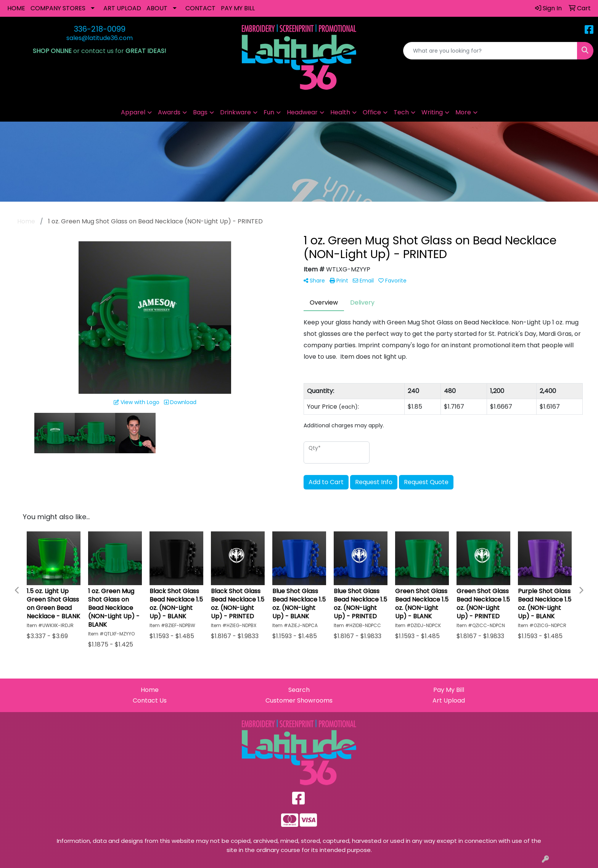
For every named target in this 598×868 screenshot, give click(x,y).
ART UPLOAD (122, 8)
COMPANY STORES (58, 8)
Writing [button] (432, 112)
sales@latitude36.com (100, 38)
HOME (16, 8)
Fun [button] (269, 112)
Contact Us (150, 700)
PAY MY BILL (238, 8)
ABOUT (157, 8)
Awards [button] (169, 112)
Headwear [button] (302, 112)
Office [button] (372, 112)
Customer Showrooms (299, 700)
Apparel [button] (133, 112)
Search (299, 690)
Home (150, 690)
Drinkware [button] (236, 112)
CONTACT (200, 8)
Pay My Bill (449, 690)
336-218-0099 (100, 29)
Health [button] (340, 112)
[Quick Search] (490, 51)
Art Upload (449, 700)
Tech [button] (401, 112)
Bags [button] (200, 112)
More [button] (463, 112)
